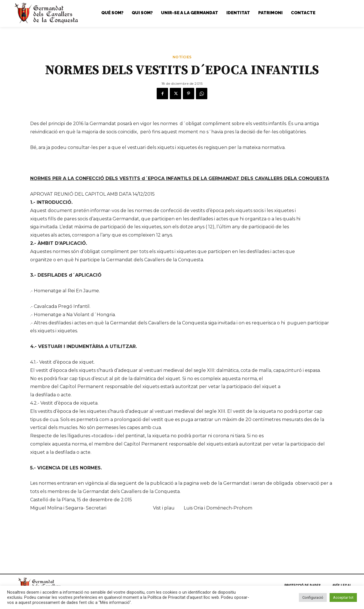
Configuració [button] (313, 597)
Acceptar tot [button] (343, 597)
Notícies (182, 59)
